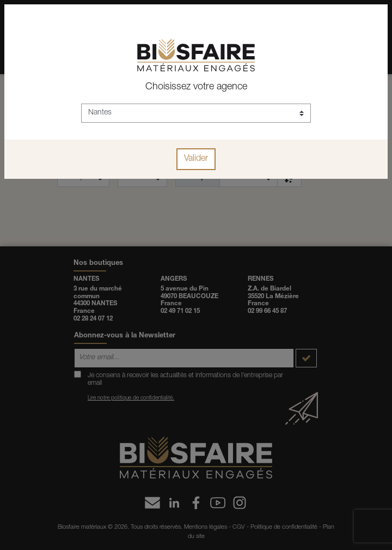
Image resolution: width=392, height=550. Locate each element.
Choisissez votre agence (196, 87)
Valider (196, 159)
